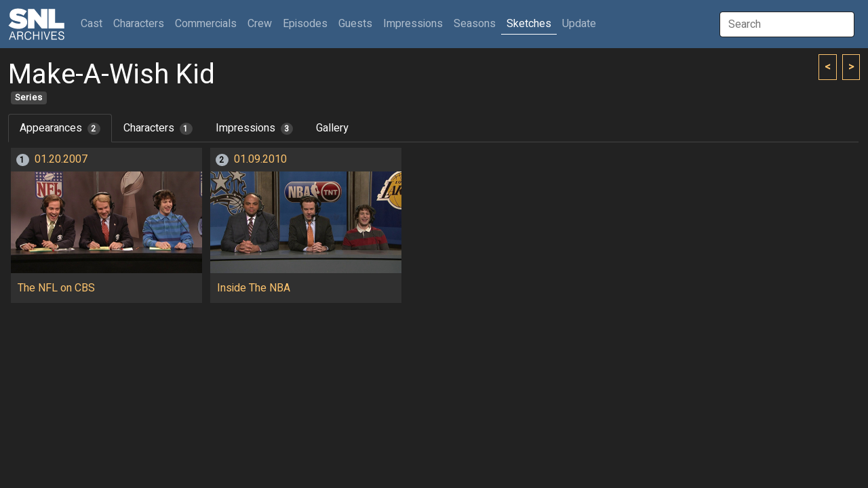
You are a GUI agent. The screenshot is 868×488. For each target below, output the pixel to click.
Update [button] (579, 24)
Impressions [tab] (255, 128)
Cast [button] (94, 23)
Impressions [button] (413, 24)
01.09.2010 (260, 159)
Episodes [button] (305, 24)
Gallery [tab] (332, 128)
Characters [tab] (158, 128)
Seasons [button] (475, 24)
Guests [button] (355, 24)
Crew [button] (260, 24)
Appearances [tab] (60, 128)
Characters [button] (139, 24)
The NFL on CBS (56, 288)
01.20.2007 (61, 159)
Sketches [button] (529, 24)
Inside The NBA (254, 288)
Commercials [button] (206, 24)
